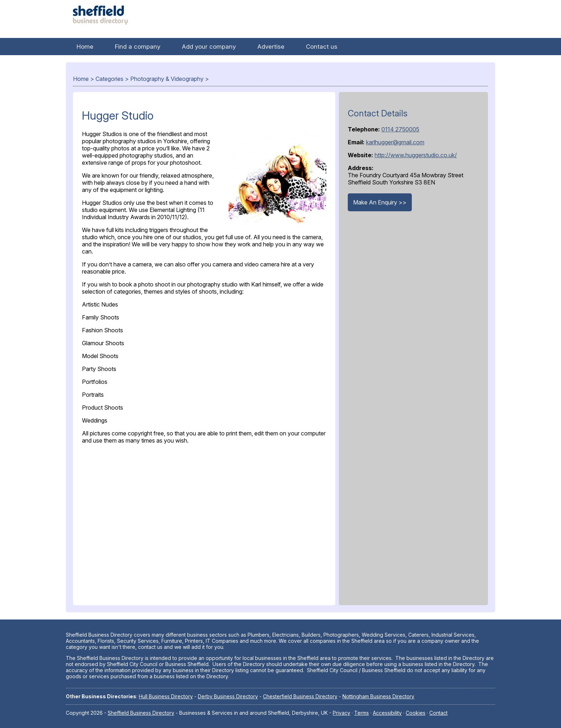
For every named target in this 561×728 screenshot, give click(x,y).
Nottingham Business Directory (378, 696)
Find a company (138, 47)
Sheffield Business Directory (141, 713)
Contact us (322, 47)
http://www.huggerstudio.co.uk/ (416, 155)
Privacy (342, 713)
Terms (362, 713)
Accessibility (387, 713)
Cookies (416, 713)
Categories (109, 79)
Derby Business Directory (228, 696)
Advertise (271, 47)
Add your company (209, 47)
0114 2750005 (400, 129)
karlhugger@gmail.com (395, 142)
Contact (438, 713)
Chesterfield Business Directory (300, 696)
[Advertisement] (204, 523)
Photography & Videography (167, 79)
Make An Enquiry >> (380, 202)
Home (85, 47)
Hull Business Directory (166, 696)
